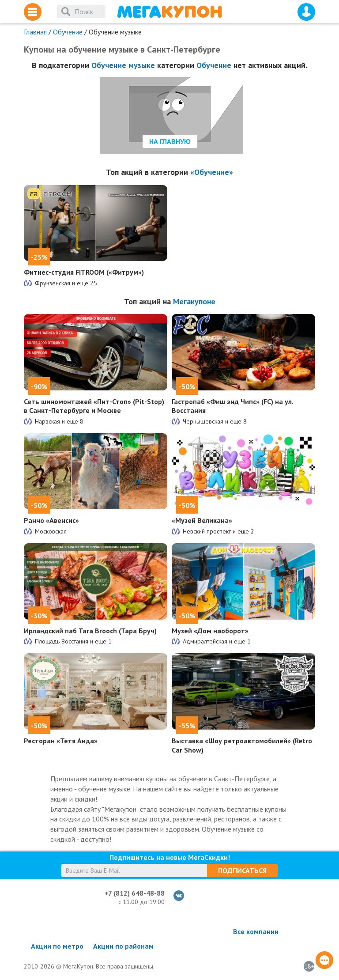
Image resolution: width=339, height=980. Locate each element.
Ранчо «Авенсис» (51, 520)
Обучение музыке (123, 65)
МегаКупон (169, 12)
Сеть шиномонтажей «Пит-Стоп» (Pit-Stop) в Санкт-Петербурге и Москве (94, 406)
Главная (35, 32)
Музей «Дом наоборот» (210, 631)
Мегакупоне (194, 301)
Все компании (256, 931)
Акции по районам (123, 946)
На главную (170, 141)
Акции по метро (57, 946)
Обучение (68, 32)
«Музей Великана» (202, 520)
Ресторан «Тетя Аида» (61, 741)
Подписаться (242, 870)
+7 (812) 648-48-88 (134, 893)
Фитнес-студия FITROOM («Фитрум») (84, 272)
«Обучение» (212, 172)
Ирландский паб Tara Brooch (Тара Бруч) (90, 631)
